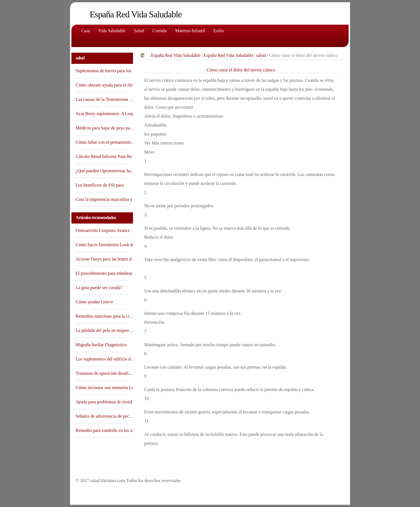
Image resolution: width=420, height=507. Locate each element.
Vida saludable (112, 31)
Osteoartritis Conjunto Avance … (102, 230)
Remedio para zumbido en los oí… (102, 430)
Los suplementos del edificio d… (102, 359)
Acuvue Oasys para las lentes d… (102, 259)
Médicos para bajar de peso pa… (102, 128)
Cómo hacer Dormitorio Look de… (102, 245)
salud (261, 55)
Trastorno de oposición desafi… (102, 373)
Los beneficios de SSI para (100, 185)
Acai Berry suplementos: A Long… (102, 114)
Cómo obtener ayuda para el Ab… (102, 85)
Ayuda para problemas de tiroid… (102, 402)
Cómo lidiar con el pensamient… (102, 142)
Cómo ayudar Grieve (94, 302)
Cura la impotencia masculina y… (102, 199)
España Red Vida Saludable (176, 55)
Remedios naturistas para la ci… (102, 316)
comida (160, 31)
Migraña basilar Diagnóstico (102, 345)
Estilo (219, 31)
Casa (86, 31)
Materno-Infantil (190, 31)
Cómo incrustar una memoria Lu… (102, 388)
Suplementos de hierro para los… (102, 71)
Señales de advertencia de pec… (102, 416)
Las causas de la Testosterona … (102, 99)
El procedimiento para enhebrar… (102, 273)
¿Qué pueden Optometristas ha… (102, 171)
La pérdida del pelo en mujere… (102, 330)
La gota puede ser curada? (100, 288)
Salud (139, 31)
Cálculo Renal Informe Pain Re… (102, 156)
